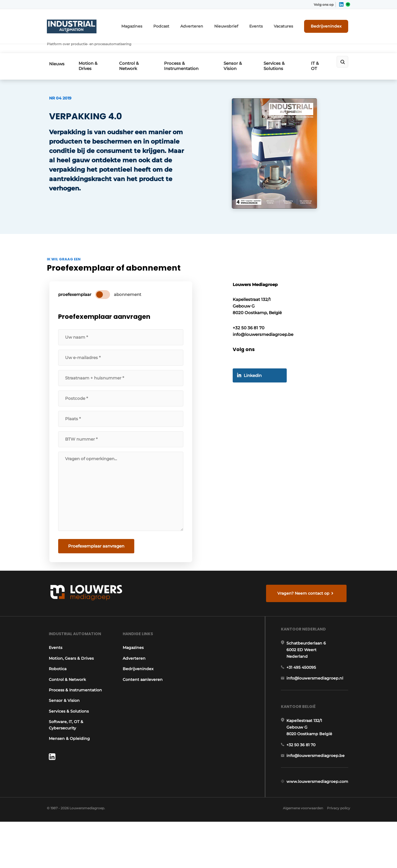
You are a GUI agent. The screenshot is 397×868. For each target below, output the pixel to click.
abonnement (129, 312)
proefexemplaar (77, 312)
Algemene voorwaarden (300, 854)
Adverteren (208, 24)
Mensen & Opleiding (67, 764)
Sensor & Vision (236, 51)
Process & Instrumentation (185, 51)
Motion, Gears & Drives (69, 684)
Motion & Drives (89, 51)
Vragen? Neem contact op (305, 612)
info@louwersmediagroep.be (317, 791)
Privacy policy (339, 854)
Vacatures (290, 24)
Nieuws (55, 49)
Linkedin (255, 399)
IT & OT (320, 51)
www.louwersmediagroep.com (319, 820)
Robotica (56, 694)
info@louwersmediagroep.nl (317, 709)
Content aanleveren (143, 705)
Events (265, 24)
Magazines (154, 24)
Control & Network (132, 51)
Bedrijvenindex (330, 24)
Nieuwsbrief (238, 24)
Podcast (181, 24)
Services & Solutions (279, 51)
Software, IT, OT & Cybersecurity (64, 750)
